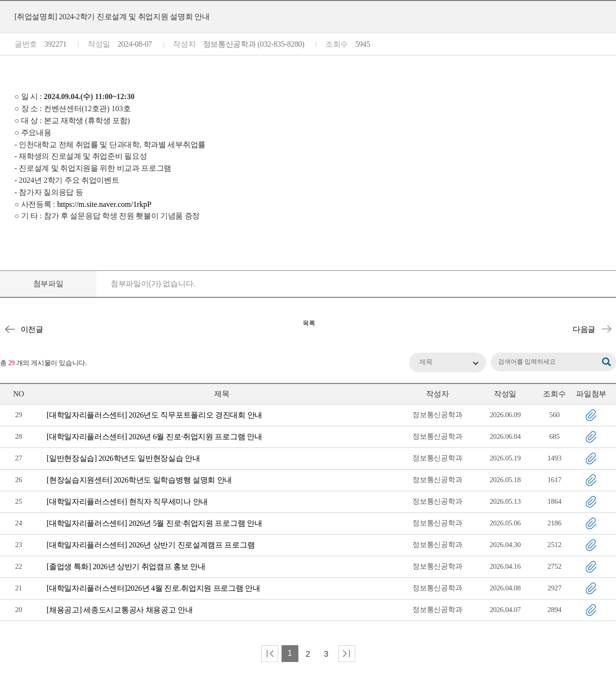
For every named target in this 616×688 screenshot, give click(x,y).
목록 (309, 323)
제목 (426, 362)
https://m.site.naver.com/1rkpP (104, 204)
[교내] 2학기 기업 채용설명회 (606, 329)
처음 (270, 654)
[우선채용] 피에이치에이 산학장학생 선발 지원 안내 (10, 329)
